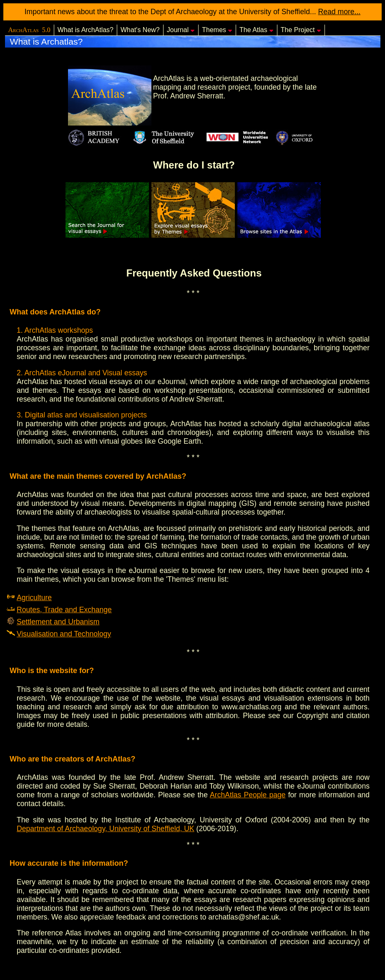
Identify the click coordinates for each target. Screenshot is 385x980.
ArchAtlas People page (248, 795)
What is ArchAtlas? (86, 30)
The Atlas (257, 30)
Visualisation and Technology (64, 634)
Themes (217, 30)
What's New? (140, 30)
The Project (301, 30)
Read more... (340, 12)
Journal (181, 30)
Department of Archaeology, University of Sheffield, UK (106, 829)
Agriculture (34, 598)
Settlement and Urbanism (58, 622)
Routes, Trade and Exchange (64, 610)
